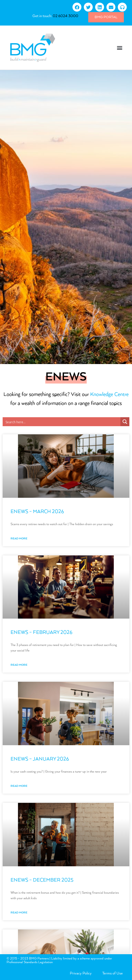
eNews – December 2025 (42, 880)
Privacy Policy (81, 973)
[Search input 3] (62, 422)
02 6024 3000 (65, 16)
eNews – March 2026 (37, 512)
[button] (120, 48)
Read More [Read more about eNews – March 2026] (19, 539)
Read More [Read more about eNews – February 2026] (19, 665)
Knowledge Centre (109, 394)
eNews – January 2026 (40, 759)
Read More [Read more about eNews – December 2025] (19, 913)
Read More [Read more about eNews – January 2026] (19, 786)
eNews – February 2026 (41, 632)
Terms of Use (113, 973)
